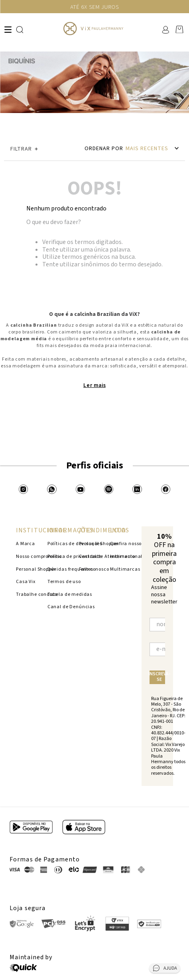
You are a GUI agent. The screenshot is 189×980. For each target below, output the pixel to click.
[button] (41, 149)
